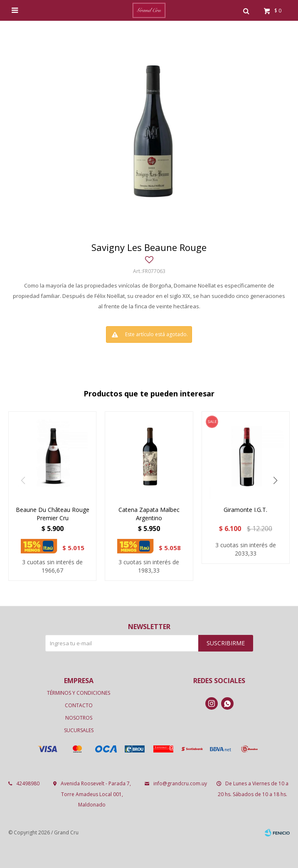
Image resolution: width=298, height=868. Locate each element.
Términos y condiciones (79, 693)
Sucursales (79, 730)
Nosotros (79, 718)
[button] (275, 480)
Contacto (79, 705)
